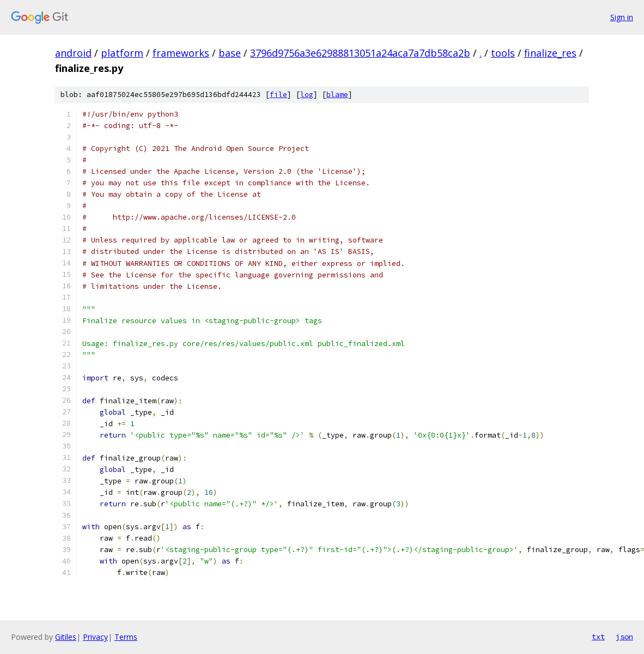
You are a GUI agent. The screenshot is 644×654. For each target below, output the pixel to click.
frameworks (181, 53)
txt (598, 637)
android (73, 53)
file (278, 95)
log (307, 95)
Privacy (95, 637)
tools (503, 53)
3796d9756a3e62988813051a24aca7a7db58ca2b (360, 53)
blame (337, 95)
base (230, 53)
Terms (126, 637)
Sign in (622, 17)
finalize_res (550, 53)
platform (122, 53)
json (624, 637)
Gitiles (66, 637)
